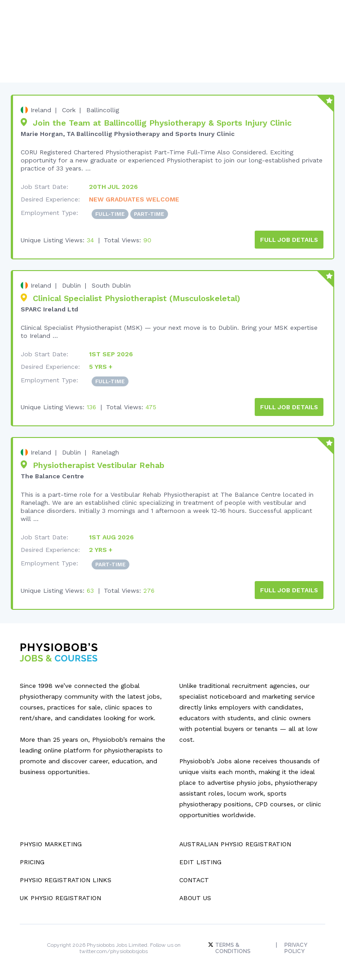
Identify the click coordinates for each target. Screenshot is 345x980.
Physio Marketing (51, 842)
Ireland (41, 110)
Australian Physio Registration (235, 842)
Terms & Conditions (232, 946)
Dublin (71, 284)
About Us (195, 896)
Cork (69, 110)
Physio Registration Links (66, 878)
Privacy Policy (296, 946)
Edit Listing (200, 860)
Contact (194, 878)
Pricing (32, 860)
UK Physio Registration (60, 896)
